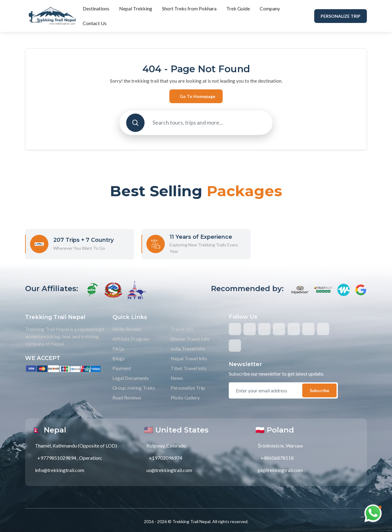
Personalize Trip (341, 16)
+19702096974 (166, 458)
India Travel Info (188, 348)
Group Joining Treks (134, 388)
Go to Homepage (198, 96)
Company (270, 8)
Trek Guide (238, 8)
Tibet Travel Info (188, 368)
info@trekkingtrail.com (60, 470)
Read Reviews (127, 397)
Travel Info (182, 329)
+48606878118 (277, 458)
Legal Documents (131, 378)
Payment (122, 368)
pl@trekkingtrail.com (280, 470)
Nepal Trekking (136, 8)
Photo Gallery (185, 397)
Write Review (127, 329)
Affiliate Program (131, 339)
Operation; (90, 458)
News (177, 378)
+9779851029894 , (58, 458)
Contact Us (95, 23)
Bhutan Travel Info (190, 339)
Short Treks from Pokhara (189, 8)
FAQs (118, 348)
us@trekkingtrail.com (169, 470)
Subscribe (319, 390)
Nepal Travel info (189, 358)
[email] (268, 391)
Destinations (96, 8)
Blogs (119, 358)
